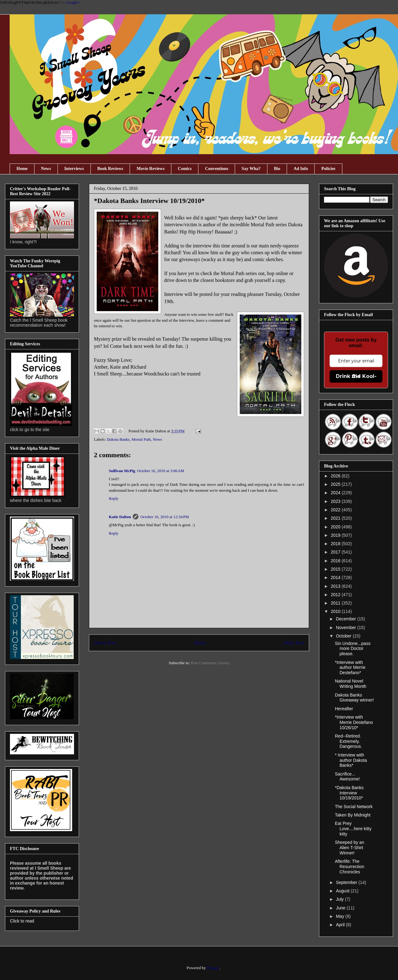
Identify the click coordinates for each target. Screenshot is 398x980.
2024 (336, 493)
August (343, 891)
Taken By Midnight (353, 815)
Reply (114, 498)
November (346, 628)
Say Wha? (251, 169)
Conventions (217, 169)
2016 (336, 561)
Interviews (74, 169)
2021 (336, 518)
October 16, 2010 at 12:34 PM (165, 517)
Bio (277, 169)
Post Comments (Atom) (210, 663)
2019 (336, 535)
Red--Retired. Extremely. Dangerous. (348, 741)
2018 (336, 544)
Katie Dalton (120, 517)
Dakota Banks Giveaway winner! (354, 698)
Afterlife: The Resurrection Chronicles (349, 867)
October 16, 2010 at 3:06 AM (161, 471)
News (46, 169)
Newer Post (105, 643)
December (346, 619)
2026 (336, 476)
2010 (336, 611)
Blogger (213, 968)
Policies (328, 169)
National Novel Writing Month (351, 684)
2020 (336, 527)
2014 (336, 577)
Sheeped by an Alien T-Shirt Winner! (349, 848)
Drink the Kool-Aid (356, 376)
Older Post (294, 643)
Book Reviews (110, 169)
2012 (336, 595)
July (340, 899)
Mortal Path (141, 439)
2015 (336, 569)
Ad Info (301, 169)
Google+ (73, 2)
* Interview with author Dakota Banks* (351, 760)
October (344, 636)
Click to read (22, 921)
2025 (336, 484)
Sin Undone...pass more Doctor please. (353, 649)
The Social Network (354, 807)
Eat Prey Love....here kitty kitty (353, 829)
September (347, 882)
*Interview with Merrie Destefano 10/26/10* (354, 722)
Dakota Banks (118, 439)
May (340, 916)
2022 (336, 510)
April (341, 925)
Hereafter (344, 709)
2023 (336, 501)
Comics (185, 169)
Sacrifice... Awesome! (347, 777)
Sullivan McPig (122, 471)
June (341, 908)
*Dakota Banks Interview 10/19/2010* (349, 793)
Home (22, 169)
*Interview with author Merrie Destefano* (350, 668)
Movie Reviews (150, 169)
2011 (336, 603)
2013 (336, 586)
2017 (336, 552)
